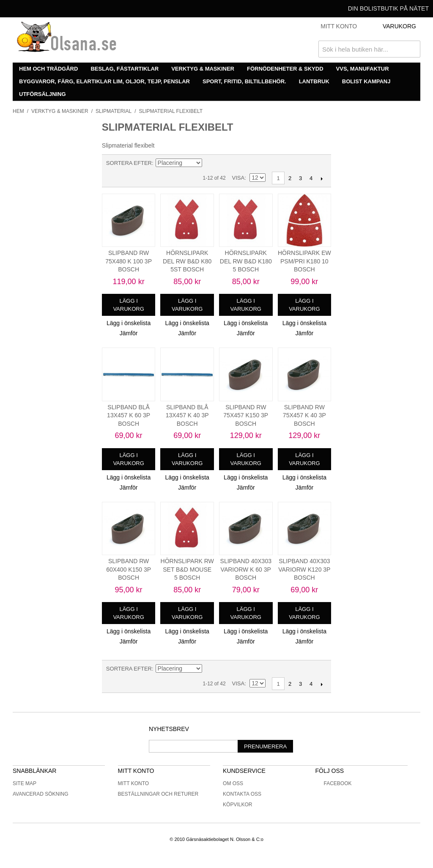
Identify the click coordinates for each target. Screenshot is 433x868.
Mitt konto (134, 783)
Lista (239, 163)
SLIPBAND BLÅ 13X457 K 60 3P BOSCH (129, 415)
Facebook (333, 783)
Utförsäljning (42, 94)
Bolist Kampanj (366, 81)
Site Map (25, 783)
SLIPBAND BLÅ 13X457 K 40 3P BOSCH (187, 415)
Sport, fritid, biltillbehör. (244, 81)
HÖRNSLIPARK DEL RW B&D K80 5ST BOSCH (187, 261)
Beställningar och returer (158, 794)
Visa (238, 178)
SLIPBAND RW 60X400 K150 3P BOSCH (129, 569)
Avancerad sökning (41, 794)
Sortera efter (129, 163)
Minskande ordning (210, 163)
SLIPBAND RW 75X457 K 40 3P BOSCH (304, 415)
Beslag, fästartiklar (125, 69)
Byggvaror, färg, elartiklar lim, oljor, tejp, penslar (104, 81)
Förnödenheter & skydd (285, 69)
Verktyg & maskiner (203, 69)
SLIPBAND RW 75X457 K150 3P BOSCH (246, 415)
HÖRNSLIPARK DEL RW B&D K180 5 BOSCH (246, 261)
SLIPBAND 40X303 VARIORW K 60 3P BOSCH (246, 569)
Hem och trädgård (48, 69)
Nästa (322, 178)
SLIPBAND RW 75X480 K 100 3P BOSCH (129, 261)
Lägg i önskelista (129, 323)
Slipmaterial (114, 111)
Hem (18, 111)
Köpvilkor (237, 805)
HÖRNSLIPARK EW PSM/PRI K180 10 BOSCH (304, 261)
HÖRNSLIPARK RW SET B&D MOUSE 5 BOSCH (187, 569)
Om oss (233, 783)
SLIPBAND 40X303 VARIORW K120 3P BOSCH (304, 569)
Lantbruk (314, 81)
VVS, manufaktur (363, 69)
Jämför (129, 333)
